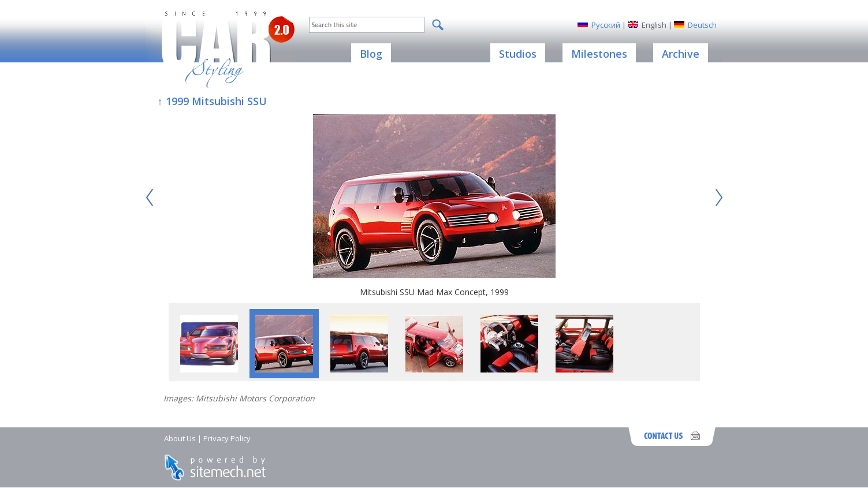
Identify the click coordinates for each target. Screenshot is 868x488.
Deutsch (702, 25)
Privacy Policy (227, 438)
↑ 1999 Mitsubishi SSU (212, 101)
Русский (606, 25)
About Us (180, 438)
